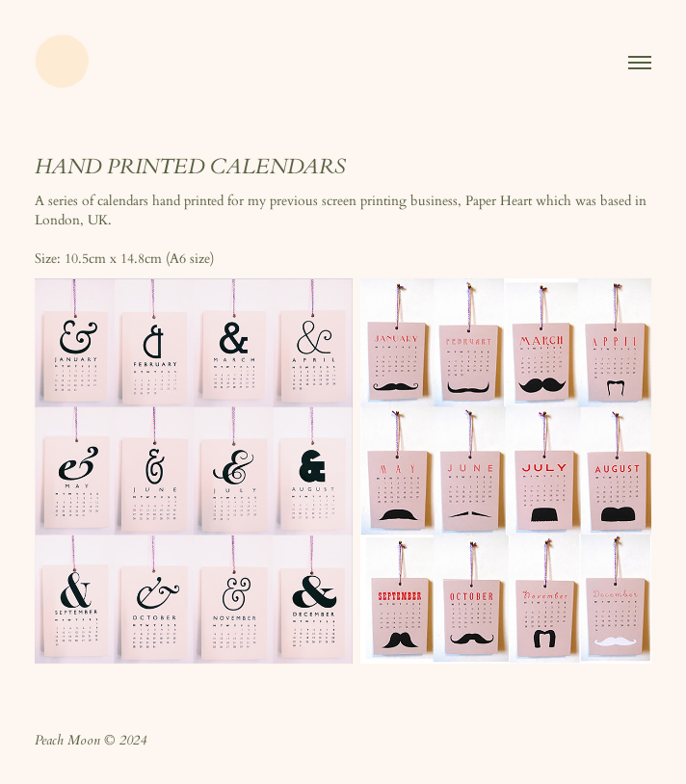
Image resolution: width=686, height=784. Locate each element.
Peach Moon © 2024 (91, 742)
